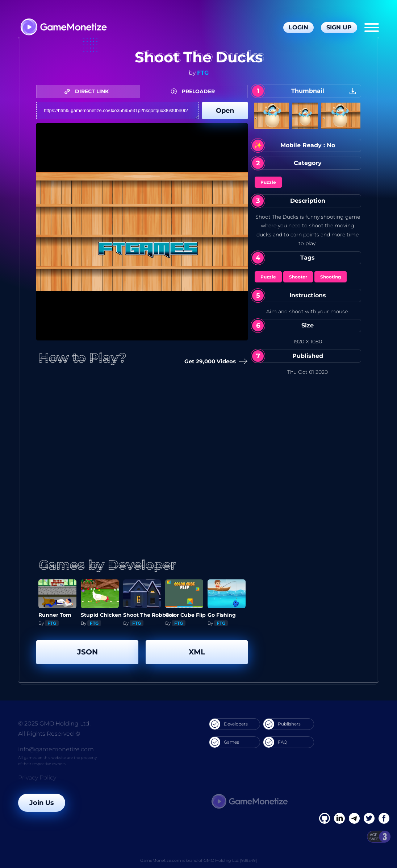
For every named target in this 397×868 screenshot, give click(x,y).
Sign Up (339, 27)
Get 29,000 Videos (213, 362)
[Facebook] (325, 818)
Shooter (298, 277)
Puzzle (268, 182)
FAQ (275, 742)
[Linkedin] (354, 818)
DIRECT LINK (88, 91)
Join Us (42, 803)
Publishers (282, 724)
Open (225, 111)
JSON (87, 652)
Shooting (331, 277)
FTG (203, 73)
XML (197, 652)
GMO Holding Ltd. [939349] (230, 860)
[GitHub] (384, 818)
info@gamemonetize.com (56, 749)
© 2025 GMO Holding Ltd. (54, 724)
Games (224, 742)
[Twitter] (369, 818)
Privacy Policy (37, 778)
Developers (229, 724)
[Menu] (372, 28)
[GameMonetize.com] (63, 28)
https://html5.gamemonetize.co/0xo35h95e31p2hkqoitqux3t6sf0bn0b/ (117, 111)
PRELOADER (195, 91)
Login (298, 27)
